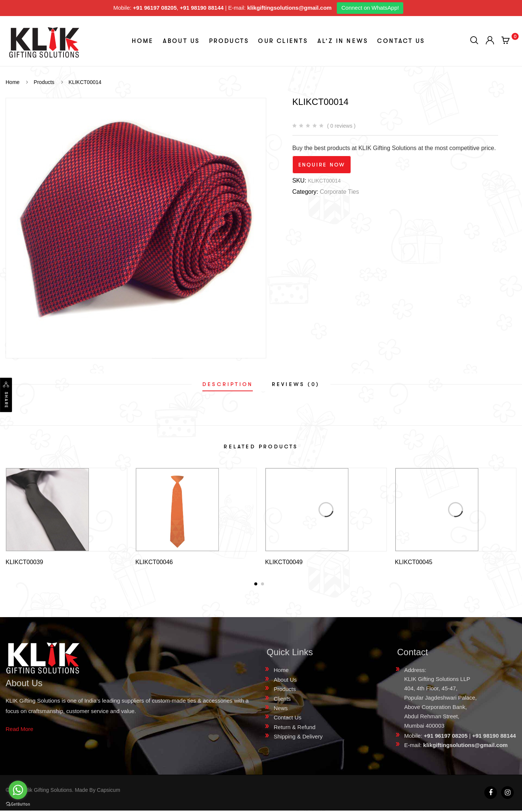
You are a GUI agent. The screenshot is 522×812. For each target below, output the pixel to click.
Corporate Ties (339, 192)
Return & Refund (295, 729)
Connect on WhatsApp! (370, 8)
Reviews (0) (296, 384)
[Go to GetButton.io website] (18, 804)
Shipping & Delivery (298, 738)
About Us (181, 41)
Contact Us (401, 41)
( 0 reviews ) (341, 126)
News (281, 710)
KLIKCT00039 (24, 562)
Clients (282, 700)
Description (228, 384)
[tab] (228, 384)
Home (143, 41)
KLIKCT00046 (154, 562)
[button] (256, 585)
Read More (19, 730)
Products (229, 41)
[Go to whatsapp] (18, 790)
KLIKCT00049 (284, 562)
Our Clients (283, 41)
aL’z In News (343, 41)
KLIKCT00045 (414, 562)
